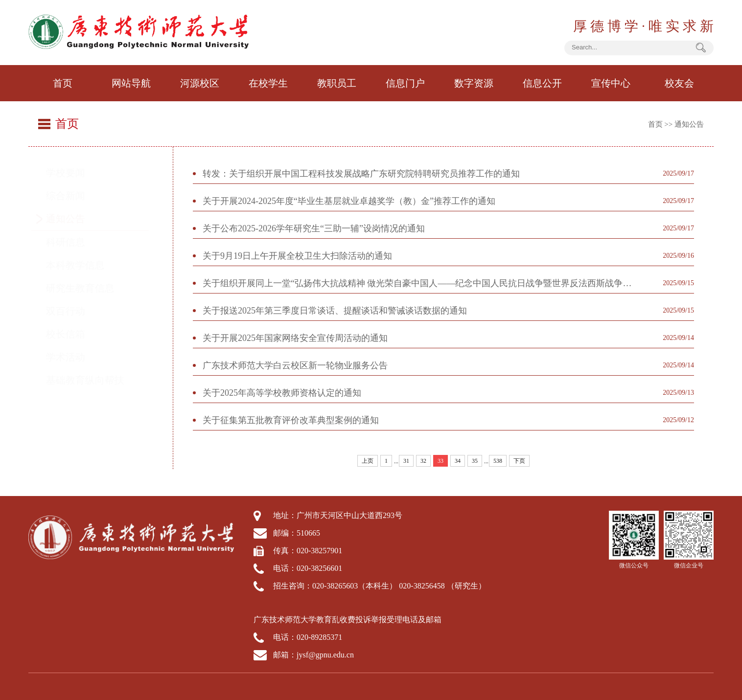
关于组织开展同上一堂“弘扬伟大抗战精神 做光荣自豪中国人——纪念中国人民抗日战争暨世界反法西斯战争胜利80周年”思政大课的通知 (421, 283)
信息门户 (405, 83)
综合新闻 (75, 196)
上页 (368, 461)
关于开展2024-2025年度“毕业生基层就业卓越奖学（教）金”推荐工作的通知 (349, 201)
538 (498, 461)
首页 (63, 83)
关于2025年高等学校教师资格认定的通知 (282, 393)
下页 (519, 461)
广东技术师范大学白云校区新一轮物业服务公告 (295, 365)
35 (475, 461)
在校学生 (268, 83)
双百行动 (75, 311)
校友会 (679, 83)
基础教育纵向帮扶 (94, 380)
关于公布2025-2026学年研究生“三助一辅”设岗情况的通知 (314, 228)
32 (423, 461)
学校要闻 (75, 173)
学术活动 (75, 357)
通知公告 (689, 124)
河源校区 (200, 83)
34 (458, 461)
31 (406, 461)
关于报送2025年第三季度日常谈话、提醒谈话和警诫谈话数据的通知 (335, 311)
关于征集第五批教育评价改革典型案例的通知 (291, 420)
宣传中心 (611, 83)
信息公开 (542, 83)
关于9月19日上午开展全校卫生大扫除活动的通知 (297, 256)
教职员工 (337, 83)
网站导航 (131, 83)
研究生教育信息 (90, 288)
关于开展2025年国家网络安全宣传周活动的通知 (295, 338)
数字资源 (474, 83)
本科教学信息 (85, 265)
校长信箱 (75, 334)
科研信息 (75, 242)
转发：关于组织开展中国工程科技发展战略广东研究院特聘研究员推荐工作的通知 (361, 174)
